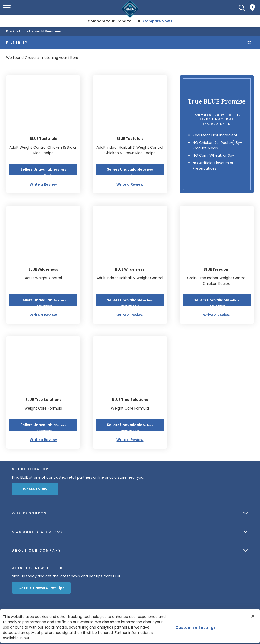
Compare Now (157, 21)
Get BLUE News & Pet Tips (41, 588)
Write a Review (43, 184)
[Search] (242, 8)
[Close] (253, 616)
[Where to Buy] (252, 8)
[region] (130, 626)
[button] (7, 8)
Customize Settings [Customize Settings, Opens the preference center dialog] (196, 627)
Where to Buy (35, 489)
